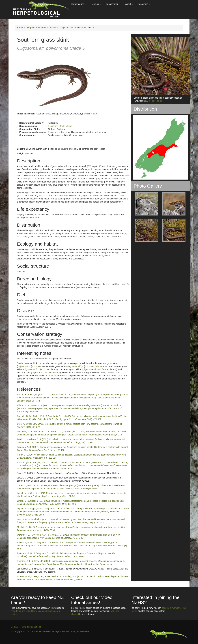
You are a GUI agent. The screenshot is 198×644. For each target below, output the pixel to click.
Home (20, 28)
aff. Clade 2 (84, 366)
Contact (15, 627)
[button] (145, 204)
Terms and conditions (31, 627)
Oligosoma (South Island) (60, 126)
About (129, 4)
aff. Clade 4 (99, 369)
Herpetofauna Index (36, 28)
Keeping (96, 4)
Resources (144, 4)
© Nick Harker (91, 114)
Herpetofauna (79, 4)
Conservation (113, 4)
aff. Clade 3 (40, 369)
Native (53, 28)
